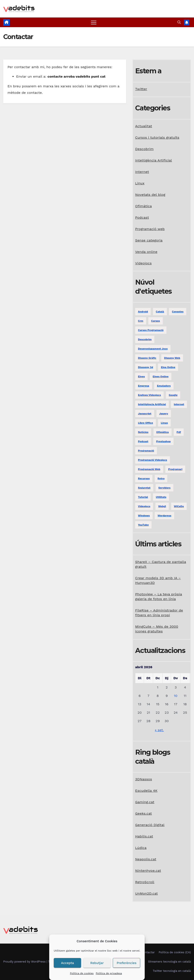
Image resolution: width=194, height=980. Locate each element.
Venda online (146, 252)
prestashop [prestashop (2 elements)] (163, 441)
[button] (179, 22)
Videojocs (143, 263)
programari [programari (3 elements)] (175, 469)
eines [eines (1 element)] (141, 376)
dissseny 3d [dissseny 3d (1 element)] (145, 367)
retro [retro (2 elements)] (161, 478)
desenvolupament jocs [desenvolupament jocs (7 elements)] (153, 349)
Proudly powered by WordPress (25, 962)
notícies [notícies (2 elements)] (143, 432)
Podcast (142, 217)
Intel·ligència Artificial (154, 160)
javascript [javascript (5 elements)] (145, 414)
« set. (159, 730)
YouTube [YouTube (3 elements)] (143, 525)
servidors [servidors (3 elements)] (164, 488)
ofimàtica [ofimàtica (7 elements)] (163, 432)
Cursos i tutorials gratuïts (157, 137)
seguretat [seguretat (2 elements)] (144, 488)
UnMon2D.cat (146, 893)
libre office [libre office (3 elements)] (145, 423)
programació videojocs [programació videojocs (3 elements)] (153, 460)
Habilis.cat (144, 836)
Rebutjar (97, 963)
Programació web (150, 229)
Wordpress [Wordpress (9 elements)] (164, 516)
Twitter (141, 89)
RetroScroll (145, 882)
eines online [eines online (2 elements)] (160, 376)
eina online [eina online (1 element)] (168, 367)
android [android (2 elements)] (143, 312)
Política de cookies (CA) (175, 952)
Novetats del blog (150, 195)
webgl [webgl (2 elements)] (162, 506)
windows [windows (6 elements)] (144, 516)
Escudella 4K (146, 791)
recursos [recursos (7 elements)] (144, 478)
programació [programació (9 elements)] (146, 451)
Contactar (148, 952)
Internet (142, 172)
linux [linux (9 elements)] (164, 423)
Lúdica (141, 848)
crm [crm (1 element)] (141, 321)
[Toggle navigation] (94, 22)
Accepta (67, 963)
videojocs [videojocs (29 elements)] (144, 506)
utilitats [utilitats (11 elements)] (161, 497)
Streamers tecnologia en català (169, 962)
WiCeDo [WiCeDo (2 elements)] (179, 506)
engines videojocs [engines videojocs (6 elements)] (149, 395)
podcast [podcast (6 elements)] (143, 441)
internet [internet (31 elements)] (179, 404)
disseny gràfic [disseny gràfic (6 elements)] (147, 358)
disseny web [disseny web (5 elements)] (172, 358)
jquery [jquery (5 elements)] (164, 414)
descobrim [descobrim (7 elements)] (145, 339)
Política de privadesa (109, 973)
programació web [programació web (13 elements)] (149, 469)
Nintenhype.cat (148, 871)
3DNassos (144, 779)
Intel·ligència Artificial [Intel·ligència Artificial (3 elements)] (152, 404)
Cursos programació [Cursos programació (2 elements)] (151, 330)
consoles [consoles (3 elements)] (178, 312)
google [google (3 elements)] (173, 395)
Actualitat (144, 126)
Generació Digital (150, 825)
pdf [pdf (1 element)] (179, 432)
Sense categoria (149, 240)
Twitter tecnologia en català (172, 971)
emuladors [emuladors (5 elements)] (164, 386)
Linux (140, 183)
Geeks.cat (144, 813)
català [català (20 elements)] (160, 312)
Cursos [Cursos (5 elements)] (156, 321)
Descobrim (144, 149)
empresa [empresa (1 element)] (144, 386)
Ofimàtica (143, 206)
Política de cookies (82, 973)
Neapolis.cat (146, 859)
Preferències (127, 963)
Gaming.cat (145, 802)
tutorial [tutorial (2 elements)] (143, 497)
